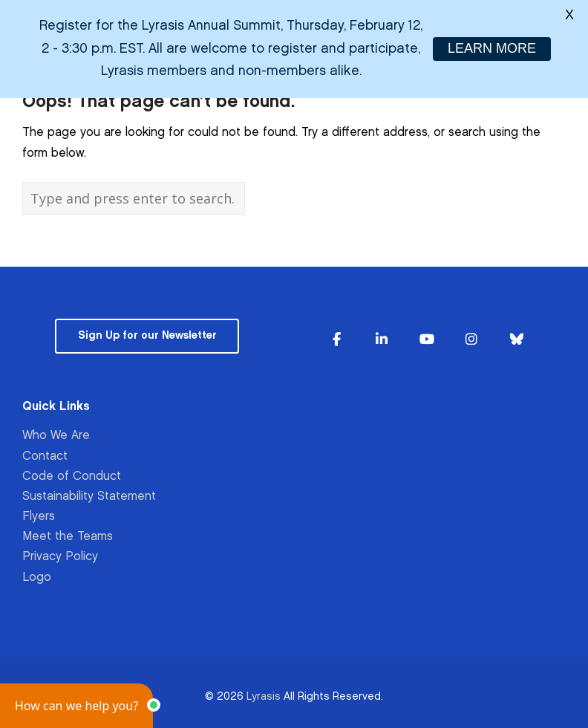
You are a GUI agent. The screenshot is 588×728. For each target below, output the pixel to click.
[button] (76, 706)
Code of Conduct (72, 477)
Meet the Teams (68, 537)
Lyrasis (264, 696)
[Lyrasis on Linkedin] (382, 340)
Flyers (39, 517)
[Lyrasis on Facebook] (336, 340)
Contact (45, 456)
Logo (37, 578)
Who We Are (56, 436)
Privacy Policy (60, 557)
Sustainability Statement (89, 497)
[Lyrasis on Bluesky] (517, 340)
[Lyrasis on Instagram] (471, 340)
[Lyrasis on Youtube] (427, 340)
